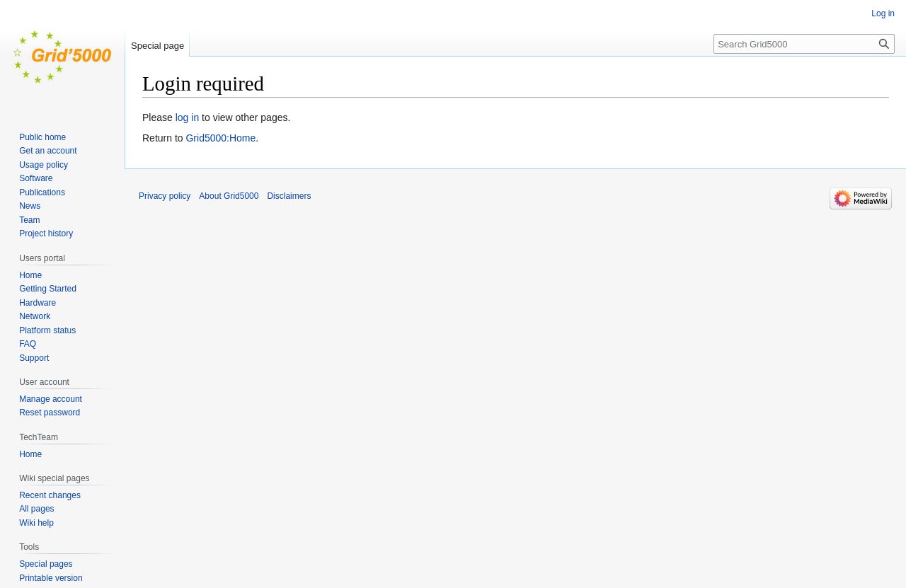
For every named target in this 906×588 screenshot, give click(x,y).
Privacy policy (165, 196)
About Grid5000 (229, 196)
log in (187, 117)
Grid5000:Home (220, 138)
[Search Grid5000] (804, 44)
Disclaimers (289, 196)
